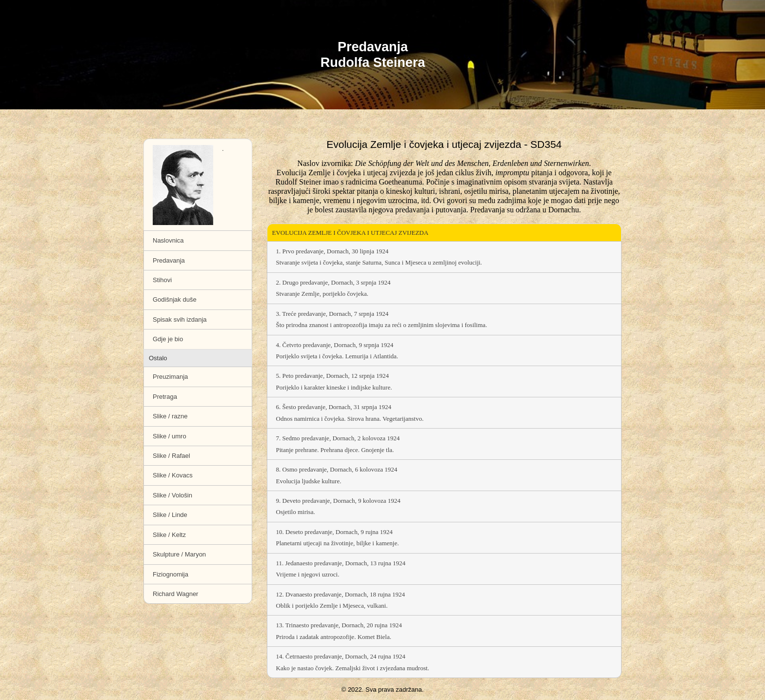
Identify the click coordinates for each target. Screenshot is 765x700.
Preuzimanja (170, 377)
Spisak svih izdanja (180, 319)
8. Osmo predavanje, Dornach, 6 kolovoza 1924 (444, 475)
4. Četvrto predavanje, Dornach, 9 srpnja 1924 (444, 351)
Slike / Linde (170, 515)
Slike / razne (170, 416)
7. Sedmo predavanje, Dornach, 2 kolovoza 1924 (444, 444)
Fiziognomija (171, 574)
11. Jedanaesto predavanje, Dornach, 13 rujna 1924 (444, 569)
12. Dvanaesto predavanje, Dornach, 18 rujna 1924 (444, 600)
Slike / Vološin (172, 495)
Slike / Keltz (169, 535)
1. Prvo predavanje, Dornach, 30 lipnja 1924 (444, 257)
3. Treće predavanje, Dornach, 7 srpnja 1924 (444, 319)
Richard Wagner (175, 594)
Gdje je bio (168, 339)
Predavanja (169, 260)
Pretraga (165, 397)
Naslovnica (168, 240)
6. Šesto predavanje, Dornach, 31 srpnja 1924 (444, 413)
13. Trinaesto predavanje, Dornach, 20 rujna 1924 (444, 631)
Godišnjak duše (175, 299)
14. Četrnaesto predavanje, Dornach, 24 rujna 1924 (444, 662)
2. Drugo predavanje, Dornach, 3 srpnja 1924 (444, 288)
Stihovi (162, 280)
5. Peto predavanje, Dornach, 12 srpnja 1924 (444, 381)
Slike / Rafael (171, 456)
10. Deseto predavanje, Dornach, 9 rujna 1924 (444, 538)
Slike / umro (170, 436)
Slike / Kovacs (173, 475)
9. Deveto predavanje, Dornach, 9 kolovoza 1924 (444, 506)
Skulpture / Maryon (179, 554)
